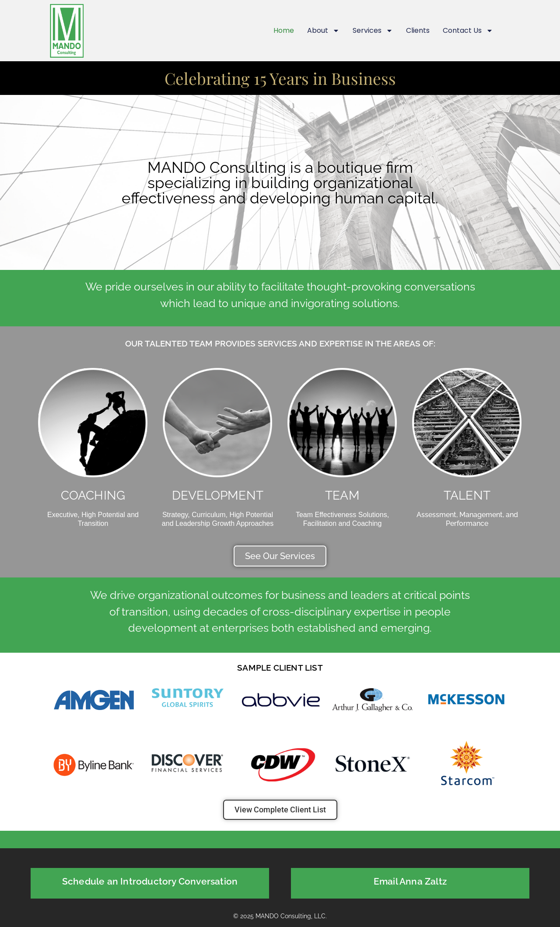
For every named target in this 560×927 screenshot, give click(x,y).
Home (284, 30)
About (323, 31)
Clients (418, 30)
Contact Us (468, 31)
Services (373, 31)
